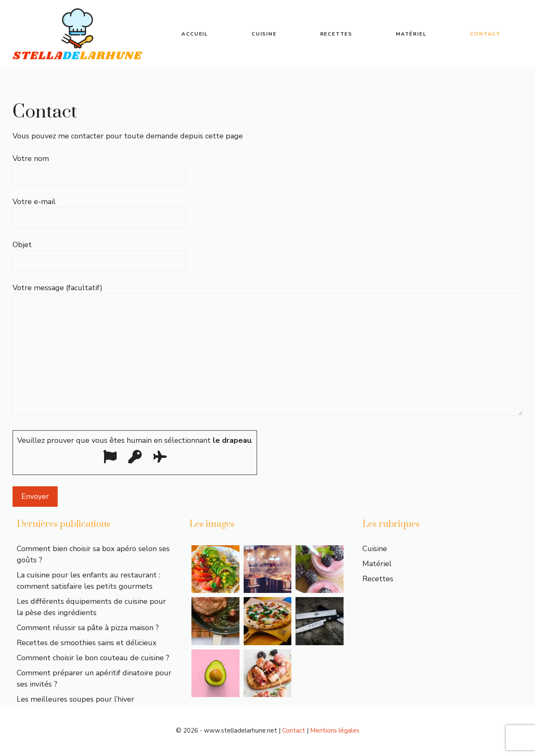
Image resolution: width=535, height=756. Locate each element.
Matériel (411, 34)
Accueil (195, 34)
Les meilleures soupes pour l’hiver (75, 699)
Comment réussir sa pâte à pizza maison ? (88, 628)
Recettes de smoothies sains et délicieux (87, 643)
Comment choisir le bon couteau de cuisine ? (93, 658)
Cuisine (264, 34)
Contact (485, 34)
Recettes (336, 34)
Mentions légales (335, 730)
